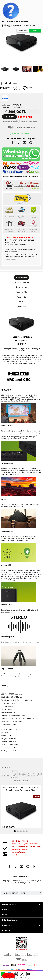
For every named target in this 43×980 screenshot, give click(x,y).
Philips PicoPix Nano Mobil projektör (14, 775)
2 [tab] (18, 831)
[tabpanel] (21, 807)
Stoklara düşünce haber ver (20, 122)
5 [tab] (27, 831)
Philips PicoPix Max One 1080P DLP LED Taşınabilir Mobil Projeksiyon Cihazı (21, 789)
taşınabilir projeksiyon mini (22, 775)
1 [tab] (15, 831)
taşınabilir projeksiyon (31, 775)
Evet (35, 31)
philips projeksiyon (6, 775)
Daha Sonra (22, 31)
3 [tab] (21, 831)
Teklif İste (9, 117)
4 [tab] (24, 831)
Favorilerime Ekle (28, 88)
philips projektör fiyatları (39, 775)
